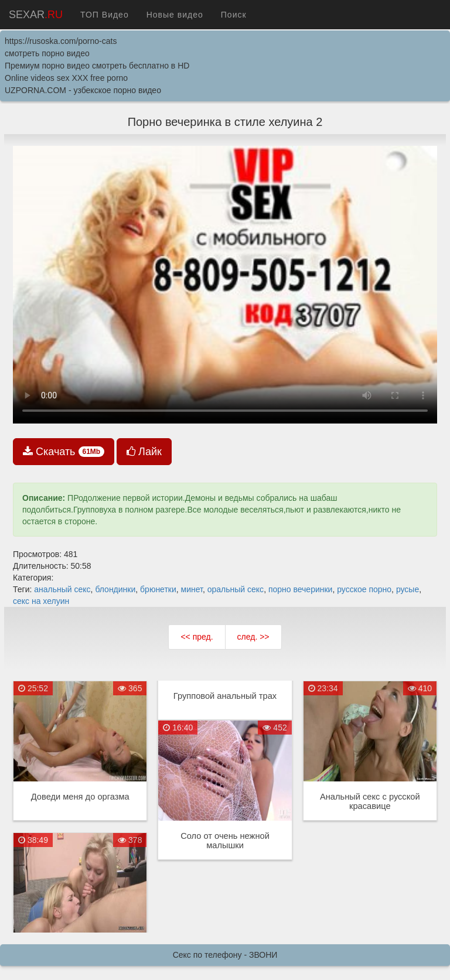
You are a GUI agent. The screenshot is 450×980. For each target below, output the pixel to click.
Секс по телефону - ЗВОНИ (225, 955)
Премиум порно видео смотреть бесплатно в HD (97, 66)
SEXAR (36, 15)
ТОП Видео (105, 15)
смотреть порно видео (47, 53)
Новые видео (175, 15)
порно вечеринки (301, 589)
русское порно (364, 589)
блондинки (115, 589)
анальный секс (62, 589)
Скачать (64, 452)
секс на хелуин (41, 601)
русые (408, 589)
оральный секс (236, 589)
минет (192, 589)
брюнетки (158, 589)
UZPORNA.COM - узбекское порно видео (83, 90)
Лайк (144, 452)
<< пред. (197, 637)
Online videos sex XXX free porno (66, 78)
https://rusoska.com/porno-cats (61, 41)
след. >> (253, 637)
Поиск (234, 15)
